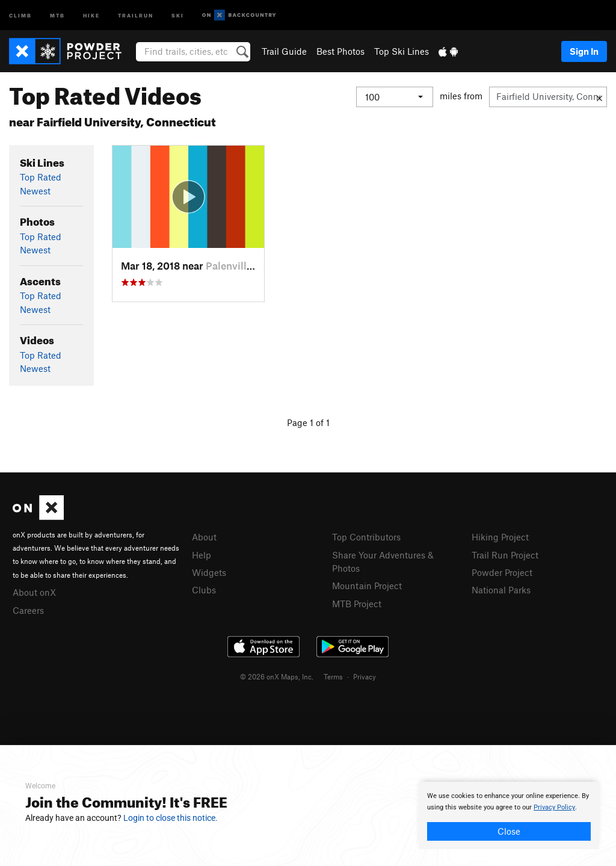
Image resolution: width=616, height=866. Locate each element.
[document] (509, 815)
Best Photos (340, 51)
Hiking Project (500, 537)
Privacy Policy (554, 807)
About (204, 537)
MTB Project (357, 604)
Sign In (584, 51)
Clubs (204, 590)
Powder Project (502, 572)
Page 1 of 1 (308, 422)
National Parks (501, 590)
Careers (28, 610)
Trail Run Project (505, 555)
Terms (333, 676)
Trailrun (136, 15)
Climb (20, 15)
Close (509, 831)
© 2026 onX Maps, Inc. (277, 676)
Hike (91, 15)
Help (202, 555)
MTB (57, 15)
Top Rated (41, 177)
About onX (34, 592)
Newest (35, 191)
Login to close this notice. (171, 818)
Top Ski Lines (402, 51)
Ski (178, 15)
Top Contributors (366, 537)
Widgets (209, 572)
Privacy (365, 676)
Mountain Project (367, 586)
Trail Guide (284, 51)
